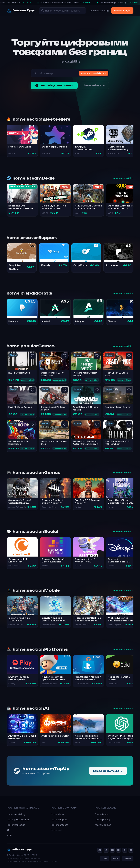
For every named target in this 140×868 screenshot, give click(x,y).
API (9, 830)
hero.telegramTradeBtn (54, 85)
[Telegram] (100, 850)
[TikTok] (106, 850)
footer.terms (102, 814)
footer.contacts (59, 825)
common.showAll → (123, 178)
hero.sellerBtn (94, 85)
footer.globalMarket (18, 819)
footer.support (59, 819)
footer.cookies (103, 825)
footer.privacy (102, 819)
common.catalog (99, 10)
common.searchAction (94, 73)
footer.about (58, 814)
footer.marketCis (16, 825)
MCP (9, 835)
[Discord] (131, 850)
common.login (122, 10)
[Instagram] (118, 850)
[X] (125, 850)
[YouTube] (112, 850)
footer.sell (56, 830)
